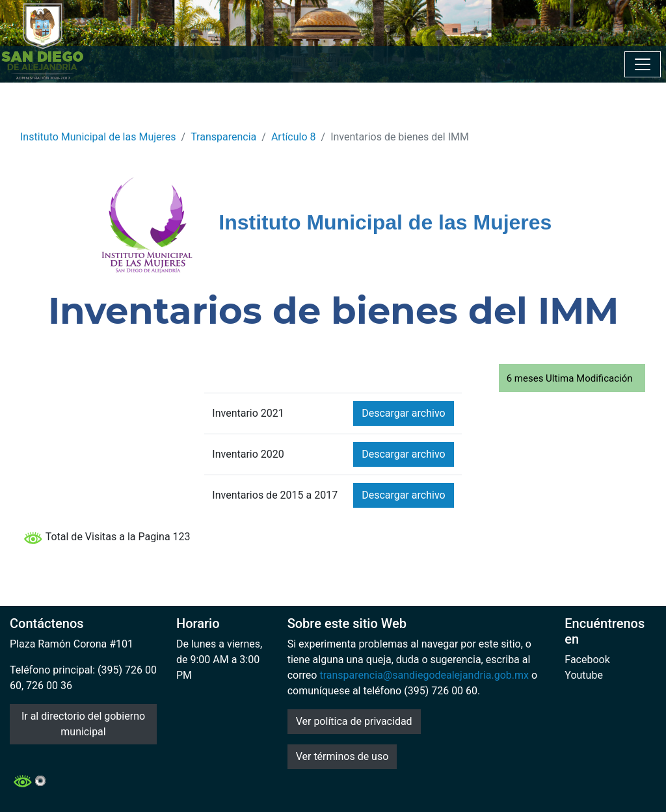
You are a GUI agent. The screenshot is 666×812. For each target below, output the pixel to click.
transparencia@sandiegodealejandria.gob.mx (424, 675)
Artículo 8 (294, 137)
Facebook (587, 660)
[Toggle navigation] (643, 64)
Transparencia (223, 137)
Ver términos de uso (342, 756)
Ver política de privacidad (354, 721)
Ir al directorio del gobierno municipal (83, 724)
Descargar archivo (403, 413)
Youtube (584, 675)
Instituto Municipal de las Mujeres (98, 137)
